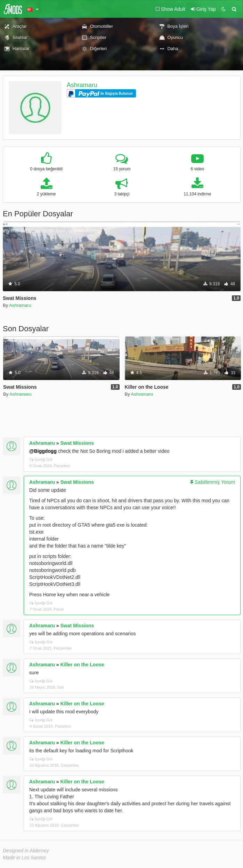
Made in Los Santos (24, 858)
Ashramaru (82, 85)
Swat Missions (77, 443)
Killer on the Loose (82, 665)
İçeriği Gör (41, 459)
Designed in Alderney (26, 851)
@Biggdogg (43, 451)
